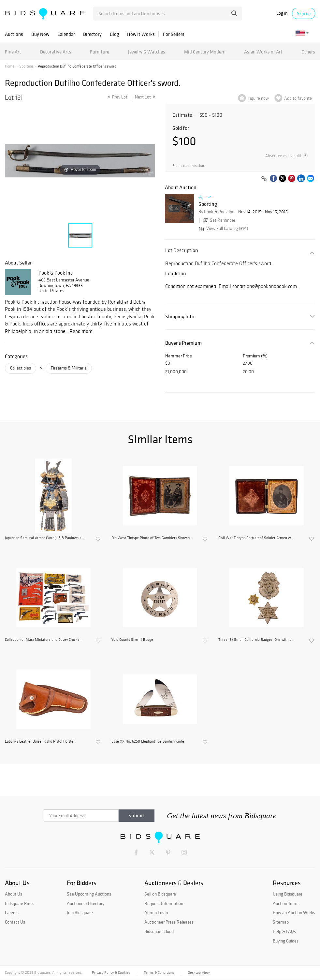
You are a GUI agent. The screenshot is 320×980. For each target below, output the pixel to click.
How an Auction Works (294, 912)
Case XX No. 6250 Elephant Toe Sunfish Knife (148, 741)
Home (10, 66)
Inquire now (258, 98)
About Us (14, 894)
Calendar (66, 34)
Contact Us (15, 922)
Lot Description (182, 250)
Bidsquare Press (20, 903)
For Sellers (174, 34)
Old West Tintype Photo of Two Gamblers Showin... (152, 538)
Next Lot (145, 97)
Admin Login (156, 912)
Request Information (164, 903)
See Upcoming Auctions (89, 894)
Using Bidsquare (288, 894)
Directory (92, 34)
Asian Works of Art (263, 52)
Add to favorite (298, 98)
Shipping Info (180, 317)
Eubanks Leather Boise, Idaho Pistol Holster (40, 741)
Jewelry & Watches (147, 52)
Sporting (26, 66)
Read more (81, 331)
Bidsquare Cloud (159, 931)
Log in (282, 13)
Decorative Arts (56, 52)
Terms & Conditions (159, 972)
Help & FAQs (284, 931)
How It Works (141, 34)
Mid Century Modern (205, 52)
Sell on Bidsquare (160, 894)
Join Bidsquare (80, 912)
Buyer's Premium (183, 343)
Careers (12, 912)
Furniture (100, 52)
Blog (114, 34)
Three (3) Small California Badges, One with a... (256, 640)
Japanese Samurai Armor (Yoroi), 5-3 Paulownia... (45, 538)
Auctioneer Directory (86, 903)
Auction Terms (286, 903)
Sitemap (281, 922)
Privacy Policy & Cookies (111, 972)
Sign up (304, 13)
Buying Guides (286, 941)
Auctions (14, 34)
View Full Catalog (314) (223, 228)
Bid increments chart (189, 166)
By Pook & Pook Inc (216, 212)
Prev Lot (117, 97)
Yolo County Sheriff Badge (132, 640)
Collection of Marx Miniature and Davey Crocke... (44, 640)
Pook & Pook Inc (56, 273)
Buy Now (40, 34)
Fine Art (13, 52)
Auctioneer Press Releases (169, 922)
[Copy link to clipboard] (264, 179)
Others (308, 52)
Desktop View (199, 972)
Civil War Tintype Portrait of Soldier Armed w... (256, 538)
